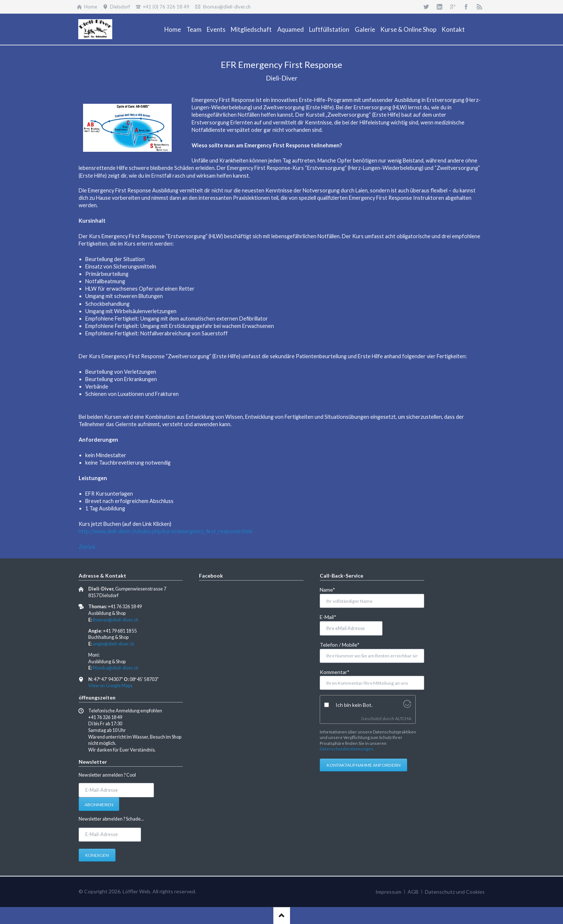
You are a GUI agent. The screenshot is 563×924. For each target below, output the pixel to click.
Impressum (388, 892)
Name (332, 589)
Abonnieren (99, 805)
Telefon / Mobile (340, 644)
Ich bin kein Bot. (354, 705)
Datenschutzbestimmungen (346, 749)
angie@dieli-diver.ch (114, 644)
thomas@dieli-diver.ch (116, 620)
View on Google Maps (110, 686)
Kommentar (335, 672)
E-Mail (332, 617)
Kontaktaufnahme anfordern (364, 765)
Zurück (87, 547)
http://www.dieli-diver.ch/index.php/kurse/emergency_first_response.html (165, 531)
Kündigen (97, 855)
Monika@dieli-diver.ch (116, 668)
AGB (413, 892)
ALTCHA (403, 718)
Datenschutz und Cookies (455, 892)
